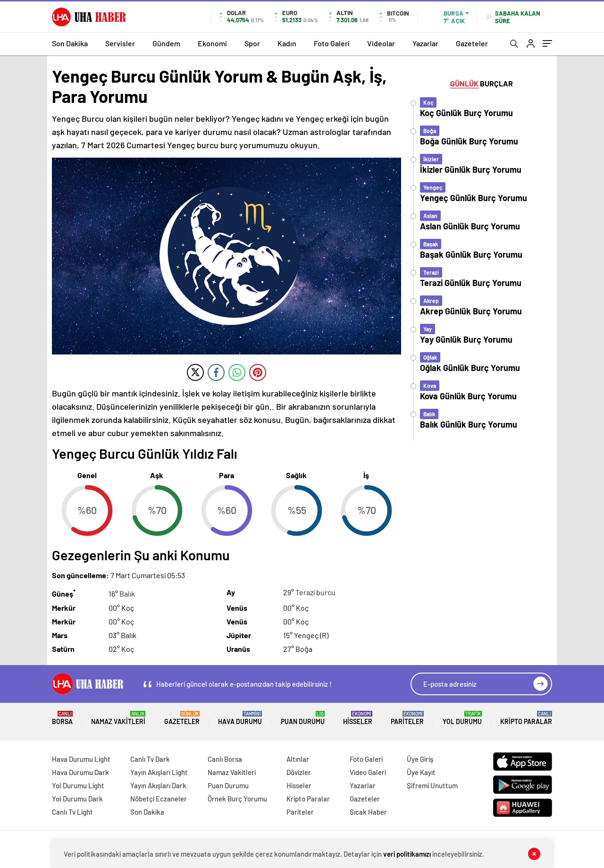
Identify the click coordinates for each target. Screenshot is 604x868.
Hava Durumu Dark (80, 772)
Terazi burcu (315, 592)
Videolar (381, 43)
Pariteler (407, 718)
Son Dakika (70, 43)
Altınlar (298, 759)
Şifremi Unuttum (432, 785)
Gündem (166, 43)
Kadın (287, 43)
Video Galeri (368, 772)
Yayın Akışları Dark (158, 785)
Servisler (120, 43)
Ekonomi (212, 43)
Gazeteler (472, 43)
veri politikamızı (407, 854)
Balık (127, 594)
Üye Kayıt (421, 772)
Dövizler (299, 772)
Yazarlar (425, 43)
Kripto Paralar (526, 718)
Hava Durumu (240, 718)
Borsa (62, 718)
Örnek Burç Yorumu (237, 799)
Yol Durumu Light (78, 785)
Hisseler (358, 718)
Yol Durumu (462, 718)
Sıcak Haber (368, 812)
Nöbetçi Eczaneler (159, 799)
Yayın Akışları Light (159, 772)
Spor (252, 43)
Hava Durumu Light (81, 759)
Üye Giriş (420, 759)
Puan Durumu (303, 718)
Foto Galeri (332, 43)
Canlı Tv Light (72, 812)
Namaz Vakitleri (118, 718)
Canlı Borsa (225, 759)
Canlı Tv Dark (150, 759)
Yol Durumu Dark (77, 799)
